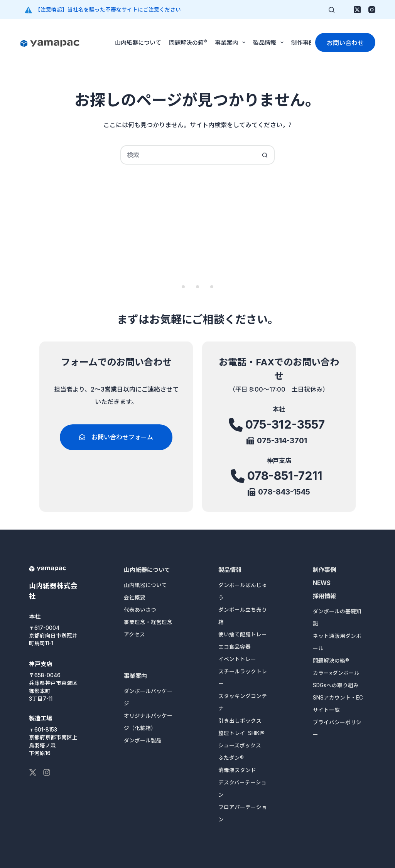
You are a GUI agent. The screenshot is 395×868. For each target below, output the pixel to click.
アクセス (134, 634)
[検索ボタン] (265, 155)
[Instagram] (372, 10)
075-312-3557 (285, 425)
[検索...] (188, 155)
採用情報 (324, 596)
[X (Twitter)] (357, 10)
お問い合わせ (345, 42)
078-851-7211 (285, 476)
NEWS (322, 583)
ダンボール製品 (143, 740)
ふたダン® (231, 758)
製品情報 (270, 42)
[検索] (332, 10)
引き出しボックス (240, 721)
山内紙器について (138, 42)
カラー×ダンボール (336, 673)
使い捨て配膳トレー (243, 634)
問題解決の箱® (188, 42)
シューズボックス (240, 745)
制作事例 (303, 42)
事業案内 (232, 42)
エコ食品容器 (235, 647)
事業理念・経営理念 (148, 622)
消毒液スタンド (237, 770)
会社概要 (135, 597)
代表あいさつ (140, 610)
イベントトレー (237, 659)
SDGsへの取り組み (336, 685)
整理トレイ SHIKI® (241, 733)
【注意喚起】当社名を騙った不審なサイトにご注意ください (108, 10)
